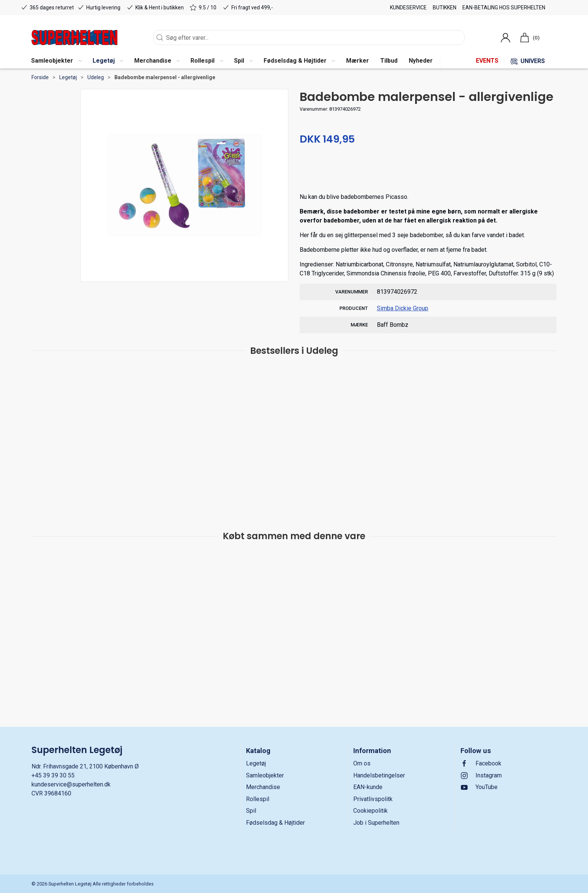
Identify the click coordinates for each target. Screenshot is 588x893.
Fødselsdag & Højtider (275, 823)
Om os (362, 763)
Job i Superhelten (376, 823)
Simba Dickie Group (403, 308)
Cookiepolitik (370, 811)
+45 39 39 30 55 (53, 775)
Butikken (445, 8)
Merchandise (263, 787)
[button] (56, 61)
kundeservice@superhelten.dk (71, 784)
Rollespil (258, 799)
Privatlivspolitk (373, 799)
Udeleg (96, 77)
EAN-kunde (368, 787)
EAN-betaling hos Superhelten (504, 8)
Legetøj (68, 77)
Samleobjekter (265, 775)
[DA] (74, 38)
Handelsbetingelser (379, 775)
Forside (40, 77)
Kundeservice (408, 8)
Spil (251, 811)
